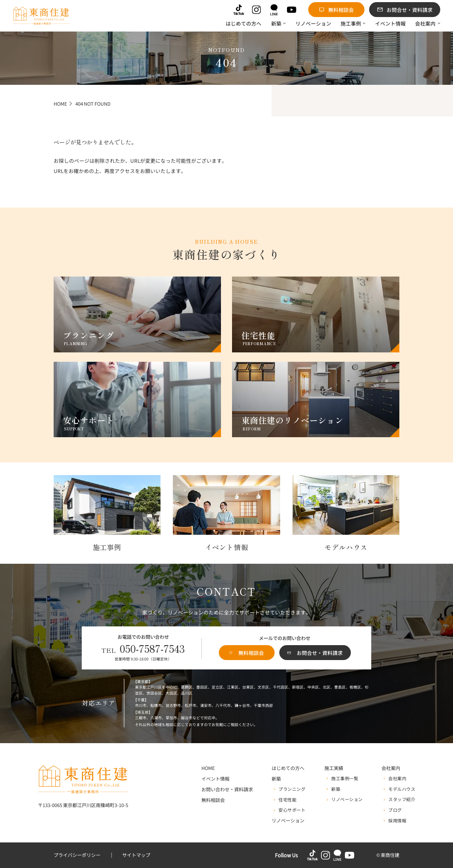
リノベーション (288, 821)
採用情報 (397, 821)
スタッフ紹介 (402, 800)
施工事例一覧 (345, 779)
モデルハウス (402, 789)
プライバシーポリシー (77, 855)
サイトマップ (136, 855)
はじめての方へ (288, 768)
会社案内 (397, 779)
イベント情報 (215, 779)
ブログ (395, 810)
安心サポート (292, 810)
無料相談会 (213, 800)
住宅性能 (287, 800)
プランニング (292, 789)
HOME (208, 768)
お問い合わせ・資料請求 (227, 790)
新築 (336, 789)
